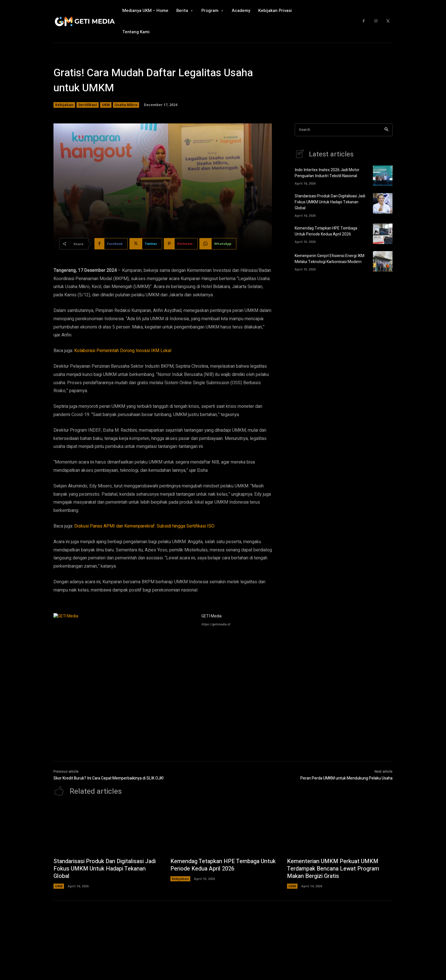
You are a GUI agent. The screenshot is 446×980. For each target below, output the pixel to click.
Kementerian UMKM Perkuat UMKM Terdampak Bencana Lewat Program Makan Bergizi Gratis (333, 869)
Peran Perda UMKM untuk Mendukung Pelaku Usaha (346, 778)
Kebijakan (64, 105)
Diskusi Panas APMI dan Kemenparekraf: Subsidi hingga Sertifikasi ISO (144, 526)
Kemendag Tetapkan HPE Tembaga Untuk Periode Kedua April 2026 (326, 231)
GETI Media (211, 616)
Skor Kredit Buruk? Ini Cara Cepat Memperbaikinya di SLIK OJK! (109, 778)
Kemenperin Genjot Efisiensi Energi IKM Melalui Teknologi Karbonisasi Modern (330, 259)
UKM (106, 105)
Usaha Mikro (126, 105)
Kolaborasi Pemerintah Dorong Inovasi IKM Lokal (123, 351)
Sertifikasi (88, 105)
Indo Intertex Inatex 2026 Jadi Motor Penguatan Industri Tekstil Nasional (327, 173)
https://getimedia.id (216, 624)
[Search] (386, 130)
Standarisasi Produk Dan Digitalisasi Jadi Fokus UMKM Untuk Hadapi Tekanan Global (330, 202)
